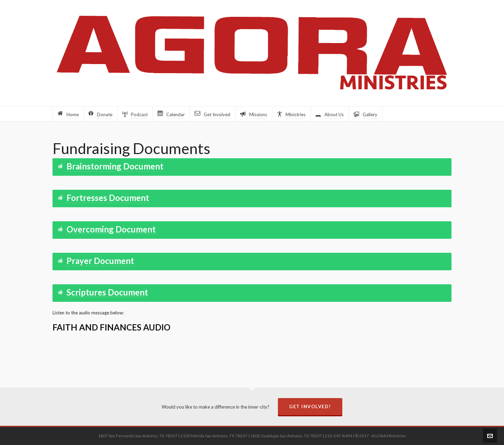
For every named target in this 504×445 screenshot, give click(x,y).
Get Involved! (310, 406)
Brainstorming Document (115, 166)
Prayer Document (100, 261)
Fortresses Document (108, 198)
